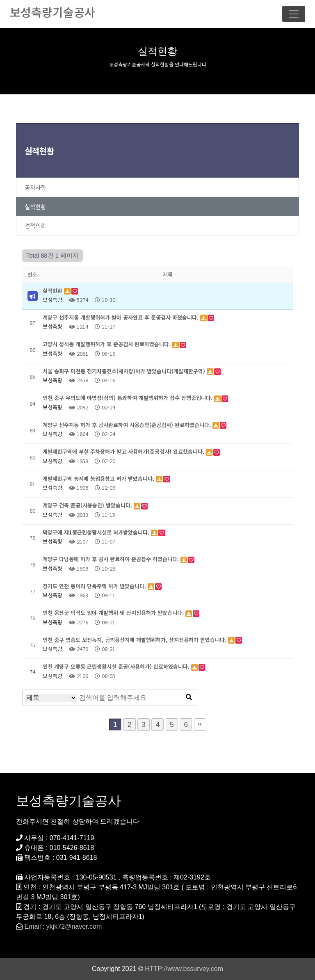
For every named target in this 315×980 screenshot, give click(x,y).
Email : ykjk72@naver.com (63, 926)
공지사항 (35, 187)
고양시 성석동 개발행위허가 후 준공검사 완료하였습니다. (107, 344)
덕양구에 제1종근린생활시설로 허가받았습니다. (97, 532)
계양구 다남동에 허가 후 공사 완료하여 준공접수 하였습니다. (112, 559)
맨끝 (200, 724)
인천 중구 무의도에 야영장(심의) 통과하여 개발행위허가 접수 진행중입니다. (128, 398)
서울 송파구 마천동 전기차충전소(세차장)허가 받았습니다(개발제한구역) (125, 371)
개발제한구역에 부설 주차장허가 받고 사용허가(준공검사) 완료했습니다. (124, 451)
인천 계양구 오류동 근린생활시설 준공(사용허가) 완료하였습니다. (117, 666)
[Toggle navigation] (294, 14)
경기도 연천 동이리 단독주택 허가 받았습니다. (95, 586)
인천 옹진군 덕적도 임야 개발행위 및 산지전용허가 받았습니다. (114, 613)
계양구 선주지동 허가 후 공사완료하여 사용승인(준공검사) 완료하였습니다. (128, 425)
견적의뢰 (35, 225)
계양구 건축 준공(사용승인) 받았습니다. (88, 505)
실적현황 (39, 151)
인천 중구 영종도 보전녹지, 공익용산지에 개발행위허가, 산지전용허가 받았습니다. (135, 640)
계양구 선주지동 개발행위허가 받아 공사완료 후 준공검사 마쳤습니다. (121, 317)
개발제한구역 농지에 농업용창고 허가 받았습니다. (99, 479)
